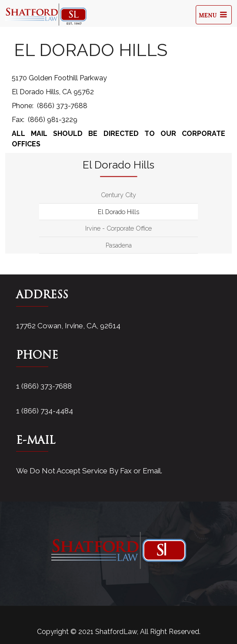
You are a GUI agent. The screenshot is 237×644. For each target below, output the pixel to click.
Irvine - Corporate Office (118, 228)
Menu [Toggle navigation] (214, 15)
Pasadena (119, 245)
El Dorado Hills (118, 212)
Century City (118, 195)
